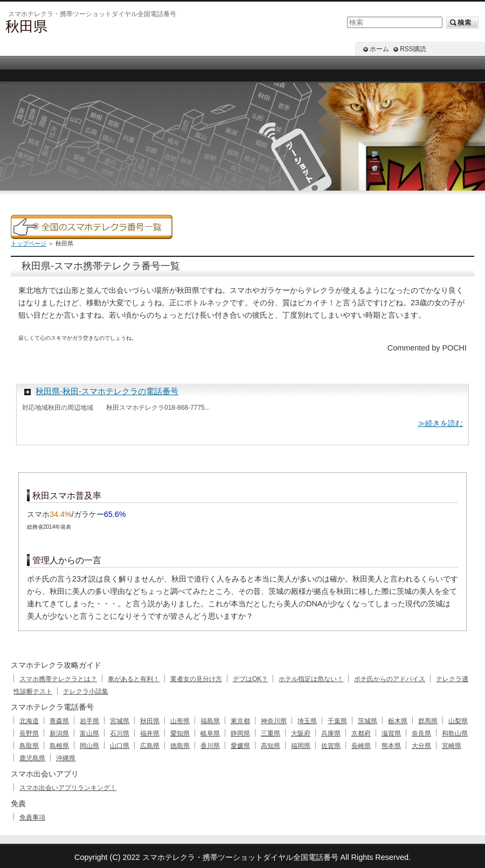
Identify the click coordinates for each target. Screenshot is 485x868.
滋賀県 (391, 733)
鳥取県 (29, 746)
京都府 (361, 733)
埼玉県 (307, 721)
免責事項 (32, 817)
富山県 (89, 733)
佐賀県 (331, 746)
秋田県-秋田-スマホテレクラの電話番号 (107, 391)
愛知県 (180, 733)
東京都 (240, 721)
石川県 (120, 733)
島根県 (59, 746)
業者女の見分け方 (196, 679)
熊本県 (391, 746)
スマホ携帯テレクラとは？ (58, 679)
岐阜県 (210, 733)
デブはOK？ (250, 679)
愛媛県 (240, 746)
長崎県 (361, 746)
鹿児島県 (32, 758)
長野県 (29, 733)
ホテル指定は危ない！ (311, 679)
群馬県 (428, 721)
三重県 (271, 733)
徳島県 (180, 746)
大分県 (421, 746)
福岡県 (301, 746)
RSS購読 (413, 49)
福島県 (210, 721)
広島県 (150, 746)
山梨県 (458, 721)
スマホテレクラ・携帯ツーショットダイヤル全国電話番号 (240, 857)
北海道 (29, 721)
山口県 (120, 746)
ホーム (379, 49)
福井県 (150, 733)
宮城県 (120, 721)
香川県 (210, 746)
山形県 (180, 721)
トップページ (29, 243)
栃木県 (398, 721)
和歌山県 (455, 733)
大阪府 (301, 733)
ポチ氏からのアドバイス (390, 679)
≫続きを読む (440, 423)
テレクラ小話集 (86, 691)
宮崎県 (452, 746)
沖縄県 (66, 758)
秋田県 (150, 721)
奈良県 (421, 733)
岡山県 (89, 746)
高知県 (271, 746)
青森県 (59, 721)
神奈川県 (274, 721)
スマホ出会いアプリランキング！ (68, 788)
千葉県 (337, 721)
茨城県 (368, 721)
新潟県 (59, 733)
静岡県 (240, 733)
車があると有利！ (134, 679)
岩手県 (89, 721)
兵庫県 (331, 733)
